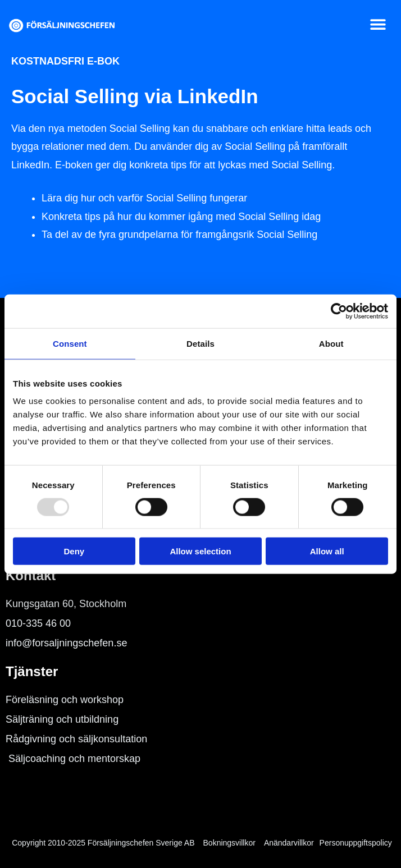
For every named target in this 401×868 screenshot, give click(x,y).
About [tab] (331, 343)
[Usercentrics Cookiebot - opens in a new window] (339, 311)
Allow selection (200, 551)
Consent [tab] (70, 343)
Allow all (327, 551)
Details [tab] (200, 343)
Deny (74, 551)
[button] (378, 24)
